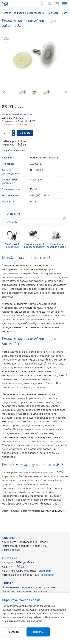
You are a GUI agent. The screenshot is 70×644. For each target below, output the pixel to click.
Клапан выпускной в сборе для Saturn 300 (34, 245)
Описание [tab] (13, 214)
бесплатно (45, 571)
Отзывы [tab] (12, 222)
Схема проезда (11, 550)
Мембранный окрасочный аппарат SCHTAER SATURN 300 (12, 245)
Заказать (25, 133)
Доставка (10, 558)
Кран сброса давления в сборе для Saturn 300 (56, 245)
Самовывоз (11, 538)
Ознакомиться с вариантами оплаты (25, 591)
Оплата (8, 583)
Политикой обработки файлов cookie (23, 621)
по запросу (47, 575)
